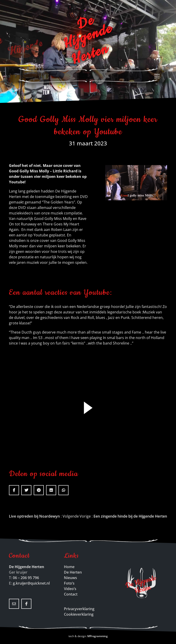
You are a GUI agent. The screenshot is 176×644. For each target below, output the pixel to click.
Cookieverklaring (79, 614)
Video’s (70, 589)
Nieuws (70, 578)
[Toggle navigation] (158, 76)
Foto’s (69, 583)
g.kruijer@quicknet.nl (31, 583)
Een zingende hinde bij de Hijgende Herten (130, 516)
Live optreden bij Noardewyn (34, 516)
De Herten (73, 572)
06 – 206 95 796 (26, 578)
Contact (71, 594)
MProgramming (98, 636)
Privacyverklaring (79, 609)
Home (69, 567)
